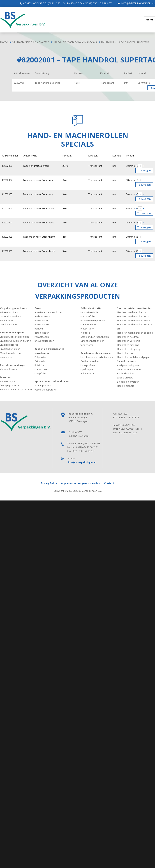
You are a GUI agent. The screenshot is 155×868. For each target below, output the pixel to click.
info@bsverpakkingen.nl (135, 3)
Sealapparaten (43, 385)
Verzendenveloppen (12, 332)
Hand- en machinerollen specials (75, 42)
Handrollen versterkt (128, 341)
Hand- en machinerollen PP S (133, 316)
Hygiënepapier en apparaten (16, 389)
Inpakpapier (87, 369)
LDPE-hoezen (42, 369)
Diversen (5, 377)
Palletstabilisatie (91, 308)
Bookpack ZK (42, 320)
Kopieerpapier (8, 381)
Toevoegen (144, 170)
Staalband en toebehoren (95, 337)
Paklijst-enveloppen (128, 365)
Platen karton (88, 328)
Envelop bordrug (9, 345)
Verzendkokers (8, 369)
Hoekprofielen (88, 365)
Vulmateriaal (87, 373)
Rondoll (39, 328)
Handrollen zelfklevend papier (134, 357)
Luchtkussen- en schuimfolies (97, 357)
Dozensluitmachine (11, 316)
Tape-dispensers (126, 361)
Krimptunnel (7, 320)
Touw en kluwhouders (129, 369)
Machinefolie (88, 316)
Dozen (38, 308)
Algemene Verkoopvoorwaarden (81, 483)
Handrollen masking (128, 345)
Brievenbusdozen (44, 341)
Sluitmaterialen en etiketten (31, 42)
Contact (109, 483)
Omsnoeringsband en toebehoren (92, 343)
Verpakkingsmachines (13, 308)
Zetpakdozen (42, 333)
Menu (149, 20)
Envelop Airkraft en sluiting (15, 336)
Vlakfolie (85, 333)
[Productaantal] (152, 83)
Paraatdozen (42, 337)
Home (4, 42)
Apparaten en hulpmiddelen (52, 381)
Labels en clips (125, 377)
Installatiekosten (9, 324)
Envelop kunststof (10, 349)
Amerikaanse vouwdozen (48, 312)
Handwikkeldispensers (93, 320)
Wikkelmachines (9, 312)
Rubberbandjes (126, 373)
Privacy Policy (49, 483)
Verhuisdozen (42, 316)
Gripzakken (41, 361)
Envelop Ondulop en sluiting (15, 341)
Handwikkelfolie (89, 312)
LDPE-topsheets (89, 324)
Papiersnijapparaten (46, 389)
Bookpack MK (42, 324)
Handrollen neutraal (128, 337)
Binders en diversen (128, 382)
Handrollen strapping (129, 349)
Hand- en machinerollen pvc (132, 312)
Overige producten (10, 385)
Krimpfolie (40, 373)
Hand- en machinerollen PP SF (133, 320)
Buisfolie (39, 365)
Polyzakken (41, 357)
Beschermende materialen (96, 353)
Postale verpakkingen (13, 365)
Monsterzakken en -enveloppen (11, 355)
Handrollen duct (126, 353)
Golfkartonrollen (90, 361)
